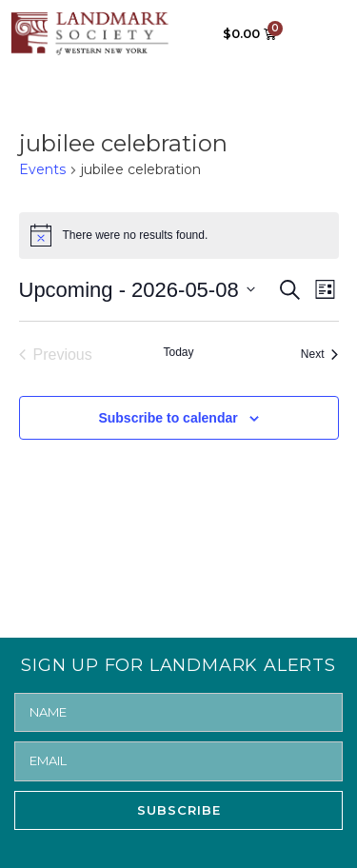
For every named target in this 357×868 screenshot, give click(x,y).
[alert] (179, 235)
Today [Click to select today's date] (178, 352)
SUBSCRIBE (179, 810)
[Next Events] (320, 355)
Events (42, 169)
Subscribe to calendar (168, 418)
